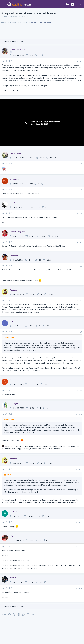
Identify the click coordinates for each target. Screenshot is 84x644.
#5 (81, 242)
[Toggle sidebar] (77, 4)
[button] (4, 4)
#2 (81, 164)
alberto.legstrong (10, 17)
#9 (81, 390)
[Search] (81, 4)
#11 (81, 469)
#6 (81, 266)
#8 (81, 332)
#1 (81, 61)
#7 (81, 300)
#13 (81, 547)
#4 (81, 214)
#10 (81, 414)
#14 (81, 588)
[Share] (78, 61)
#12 (81, 522)
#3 (81, 190)
